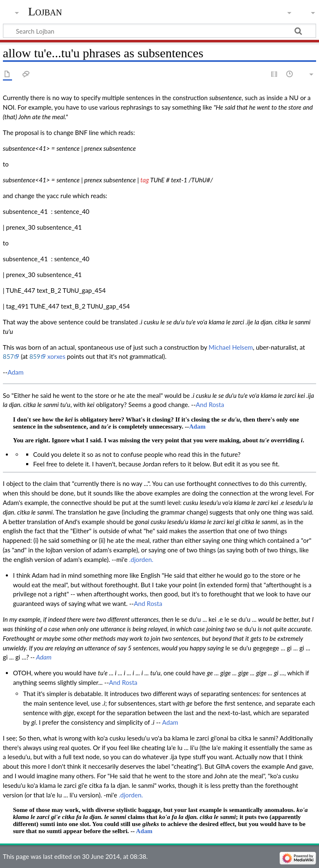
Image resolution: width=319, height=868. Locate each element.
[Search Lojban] (159, 31)
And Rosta (210, 405)
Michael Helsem (231, 347)
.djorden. (141, 559)
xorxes (56, 356)
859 (35, 356)
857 (8, 356)
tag (145, 180)
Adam (16, 372)
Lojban (45, 11)
